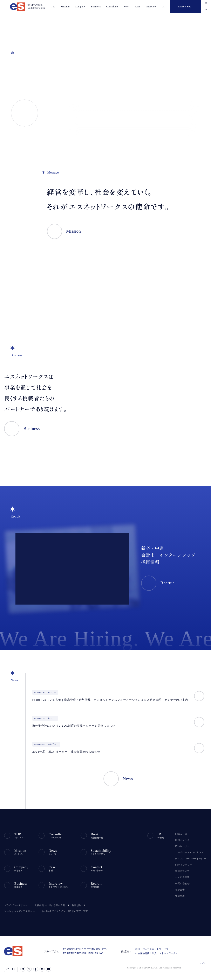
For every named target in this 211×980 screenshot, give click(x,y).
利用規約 (75, 903)
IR (164, 7)
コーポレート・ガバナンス (188, 852)
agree (193, 974)
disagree (168, 974)
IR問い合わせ (182, 883)
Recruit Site (181, 6)
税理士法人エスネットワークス (153, 947)
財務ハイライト (183, 840)
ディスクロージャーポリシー (189, 858)
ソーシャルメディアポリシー (18, 909)
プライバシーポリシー (15, 903)
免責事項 (180, 896)
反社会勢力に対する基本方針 (48, 903)
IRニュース (181, 834)
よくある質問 (182, 877)
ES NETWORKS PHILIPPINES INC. (86, 951)
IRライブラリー (183, 865)
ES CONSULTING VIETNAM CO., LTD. (88, 947)
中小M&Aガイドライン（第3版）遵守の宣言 (60, 909)
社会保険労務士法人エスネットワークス (158, 951)
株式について (182, 871)
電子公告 (180, 889)
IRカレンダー (182, 846)
